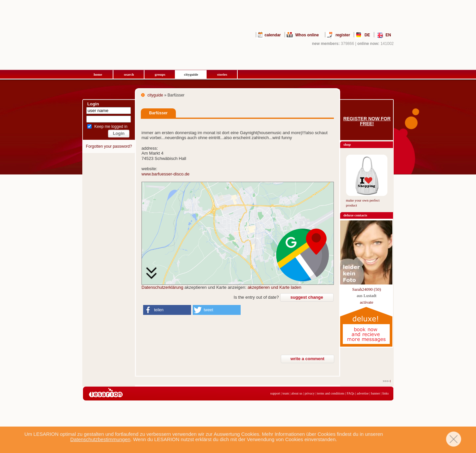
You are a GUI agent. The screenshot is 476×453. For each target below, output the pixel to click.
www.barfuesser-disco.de (165, 174)
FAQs (351, 393)
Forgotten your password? (109, 146)
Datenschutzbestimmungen (100, 439)
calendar (273, 35)
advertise (363, 393)
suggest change (307, 297)
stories (222, 74)
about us (297, 393)
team (286, 393)
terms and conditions (331, 393)
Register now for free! (367, 121)
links (386, 393)
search (129, 74)
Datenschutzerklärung (162, 287)
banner (375, 393)
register (343, 35)
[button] (167, 310)
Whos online (307, 35)
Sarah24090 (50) (366, 289)
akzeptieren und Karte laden (275, 287)
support (275, 393)
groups (160, 74)
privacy (310, 393)
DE (367, 35)
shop (347, 144)
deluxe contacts (355, 215)
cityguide (191, 74)
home (98, 74)
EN (388, 35)
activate (367, 302)
